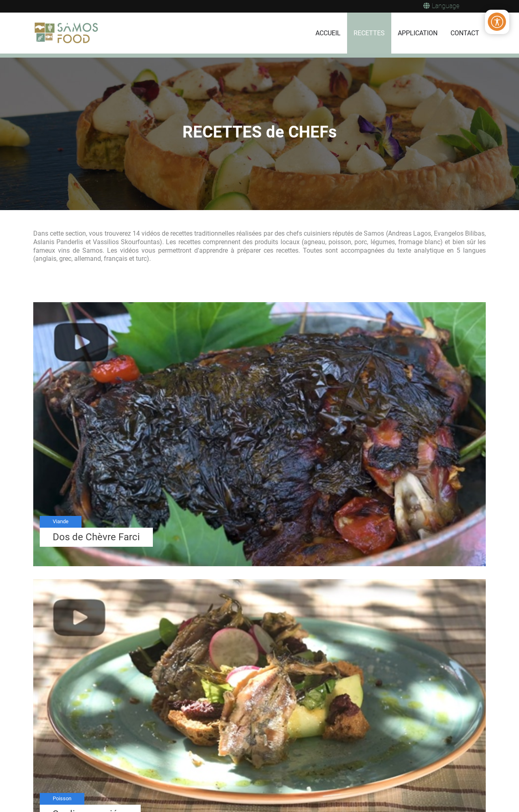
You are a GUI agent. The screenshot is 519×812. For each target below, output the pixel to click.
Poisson (62, 798)
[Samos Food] (67, 33)
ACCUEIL (328, 33)
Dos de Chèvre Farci (96, 537)
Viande (61, 521)
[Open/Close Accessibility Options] (497, 22)
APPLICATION (418, 33)
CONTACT (465, 33)
